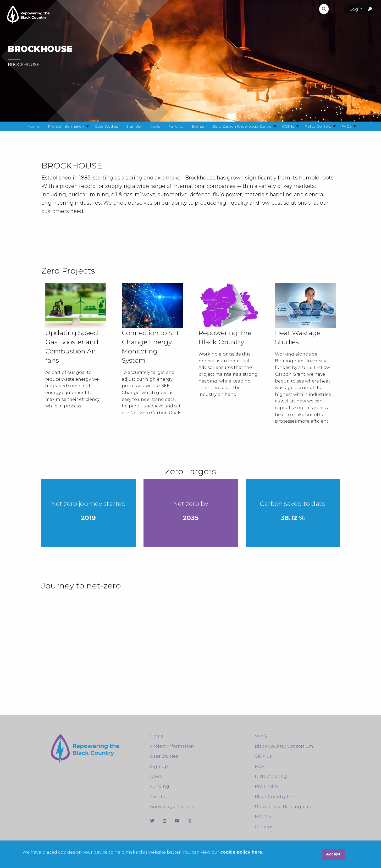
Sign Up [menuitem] (134, 126)
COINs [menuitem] (288, 126)
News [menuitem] (154, 126)
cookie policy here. (242, 852)
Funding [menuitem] (176, 126)
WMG (261, 736)
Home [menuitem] (34, 126)
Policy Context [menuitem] (318, 126)
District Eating (271, 776)
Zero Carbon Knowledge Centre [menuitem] (242, 126)
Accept (333, 854)
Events (157, 797)
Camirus (264, 827)
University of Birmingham (283, 807)
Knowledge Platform (173, 807)
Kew (259, 766)
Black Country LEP (275, 797)
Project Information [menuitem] (66, 126)
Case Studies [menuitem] (106, 126)
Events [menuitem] (198, 126)
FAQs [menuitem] (346, 126)
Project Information (172, 746)
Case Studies (164, 756)
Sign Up (159, 766)
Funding (160, 786)
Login (363, 9)
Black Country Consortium (284, 746)
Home (157, 736)
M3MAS (263, 817)
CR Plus (263, 756)
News (156, 776)
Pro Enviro (266, 786)
